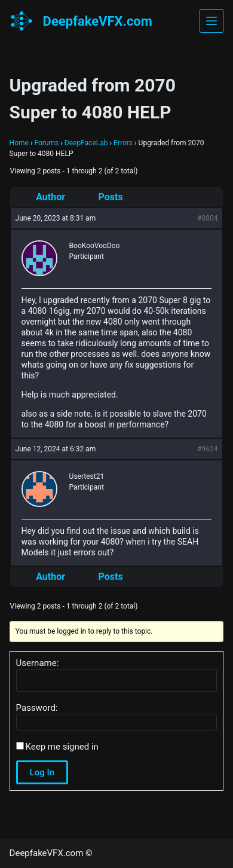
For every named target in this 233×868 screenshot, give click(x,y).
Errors (123, 143)
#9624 (207, 449)
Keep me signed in (62, 747)
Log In (42, 772)
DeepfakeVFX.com (98, 21)
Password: (37, 708)
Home (19, 143)
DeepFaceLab (86, 143)
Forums (46, 143)
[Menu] (211, 21)
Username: (38, 663)
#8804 (207, 218)
